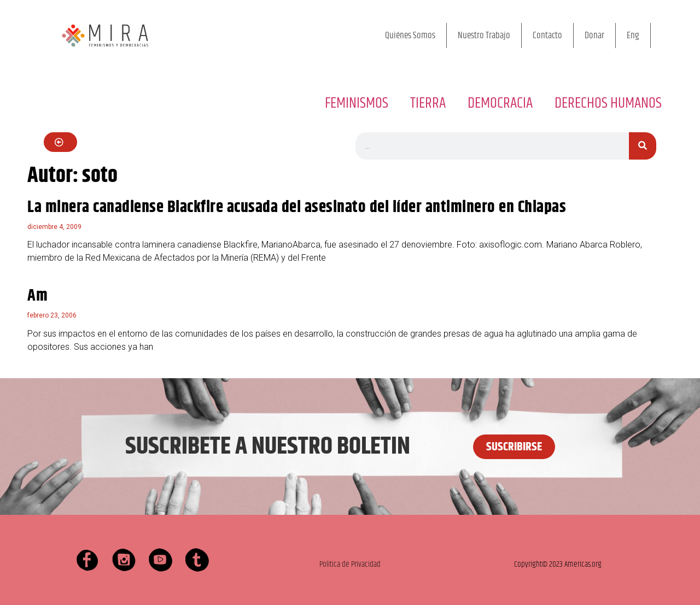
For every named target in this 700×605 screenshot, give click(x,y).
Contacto (547, 36)
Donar (594, 36)
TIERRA (428, 103)
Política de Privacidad (350, 564)
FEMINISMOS (357, 103)
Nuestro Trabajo (484, 36)
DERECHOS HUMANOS (608, 103)
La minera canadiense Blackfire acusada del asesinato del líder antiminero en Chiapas (297, 207)
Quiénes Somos (410, 36)
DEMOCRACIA (500, 103)
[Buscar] (643, 146)
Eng (633, 36)
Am (37, 296)
